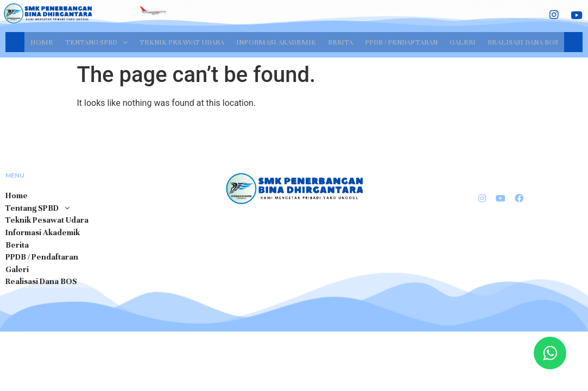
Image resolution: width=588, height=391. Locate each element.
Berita (340, 41)
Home (42, 41)
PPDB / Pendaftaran (401, 41)
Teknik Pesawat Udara (182, 41)
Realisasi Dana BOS (523, 41)
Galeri (463, 41)
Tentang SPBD (96, 41)
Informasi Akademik (276, 41)
